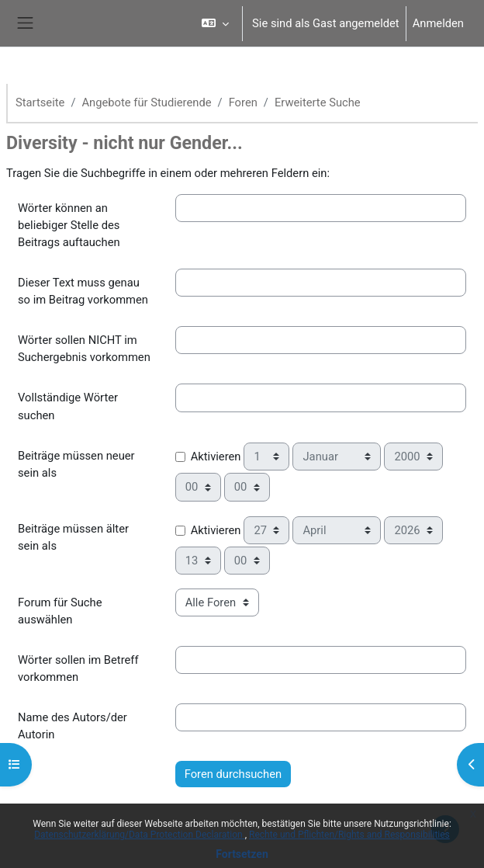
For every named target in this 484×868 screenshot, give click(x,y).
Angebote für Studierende (147, 102)
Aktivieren (216, 457)
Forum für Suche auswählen (60, 611)
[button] (215, 23)
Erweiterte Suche (318, 102)
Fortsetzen (242, 854)
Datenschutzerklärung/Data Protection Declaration (139, 835)
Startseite (40, 102)
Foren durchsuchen (233, 774)
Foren (243, 102)
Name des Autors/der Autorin (73, 726)
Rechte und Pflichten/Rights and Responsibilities (349, 835)
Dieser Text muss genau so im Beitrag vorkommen (83, 291)
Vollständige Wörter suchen (68, 406)
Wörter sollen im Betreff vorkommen (78, 668)
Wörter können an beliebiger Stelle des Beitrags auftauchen (69, 225)
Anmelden (438, 23)
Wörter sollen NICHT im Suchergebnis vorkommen (84, 349)
